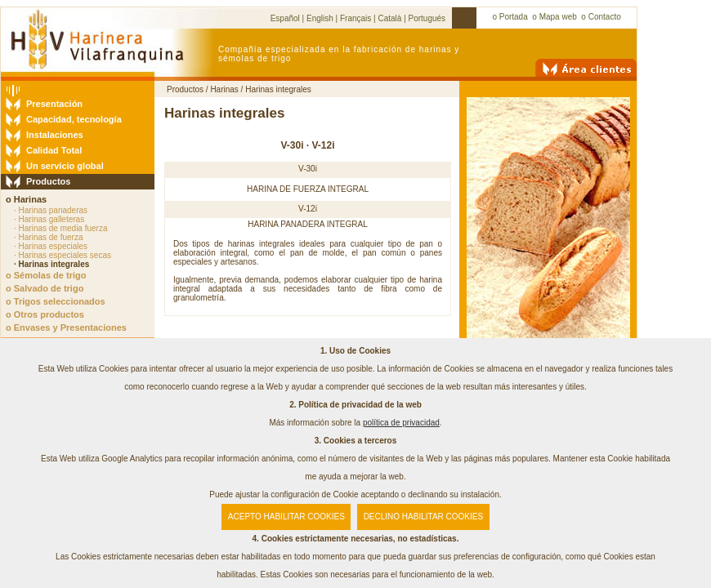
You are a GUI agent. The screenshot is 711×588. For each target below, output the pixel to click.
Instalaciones (55, 135)
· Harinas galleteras (49, 219)
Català (389, 18)
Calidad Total (54, 150)
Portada (514, 17)
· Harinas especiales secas (63, 255)
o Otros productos (45, 314)
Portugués (427, 18)
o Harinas (26, 199)
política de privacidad (401, 423)
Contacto (605, 17)
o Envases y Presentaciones (66, 327)
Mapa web (558, 17)
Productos (48, 181)
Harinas (224, 89)
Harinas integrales (278, 89)
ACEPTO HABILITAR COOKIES (286, 517)
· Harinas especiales (51, 246)
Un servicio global (65, 166)
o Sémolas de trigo (46, 275)
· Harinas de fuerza (49, 237)
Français (355, 18)
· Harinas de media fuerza (61, 228)
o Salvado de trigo (45, 288)
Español (285, 18)
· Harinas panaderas (51, 210)
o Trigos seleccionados (56, 301)
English (320, 18)
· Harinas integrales (51, 264)
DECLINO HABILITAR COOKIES (424, 517)
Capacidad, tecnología (74, 119)
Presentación (54, 104)
